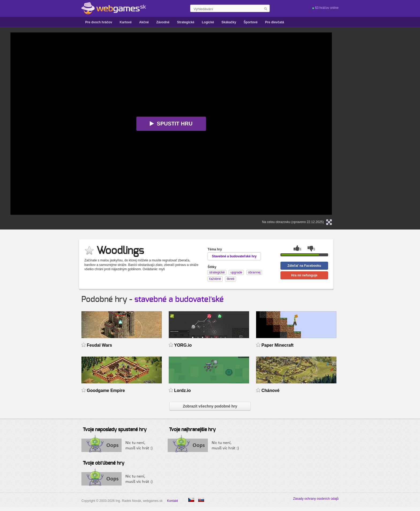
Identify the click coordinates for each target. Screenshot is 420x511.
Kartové (126, 22)
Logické (208, 22)
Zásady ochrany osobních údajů (316, 499)
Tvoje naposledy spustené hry (115, 430)
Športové (251, 22)
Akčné (144, 22)
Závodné (163, 22)
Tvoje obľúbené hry (104, 463)
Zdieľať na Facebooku (304, 266)
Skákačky (229, 22)
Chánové (271, 390)
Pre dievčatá (275, 22)
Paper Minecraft (277, 345)
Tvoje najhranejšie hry (192, 430)
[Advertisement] (388, 113)
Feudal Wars (99, 345)
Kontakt (173, 501)
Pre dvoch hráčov (99, 22)
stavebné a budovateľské (179, 299)
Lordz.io (182, 390)
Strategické (186, 22)
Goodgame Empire (106, 390)
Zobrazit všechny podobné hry (210, 406)
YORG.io (183, 345)
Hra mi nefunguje (304, 275)
